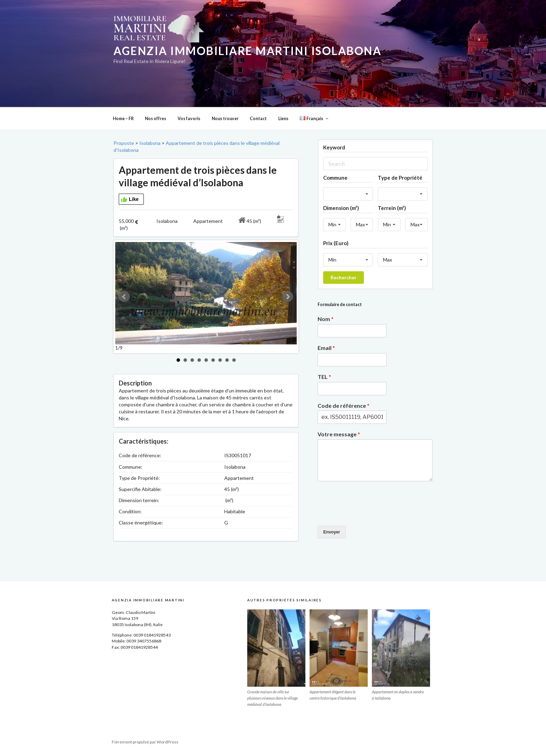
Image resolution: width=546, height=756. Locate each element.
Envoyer (331, 532)
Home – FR (123, 119)
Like (130, 200)
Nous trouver (225, 119)
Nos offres (155, 119)
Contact (258, 119)
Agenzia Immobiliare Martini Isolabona (247, 51)
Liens (283, 119)
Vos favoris (189, 119)
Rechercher (344, 277)
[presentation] (370, 514)
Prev (124, 297)
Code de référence (344, 406)
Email (326, 348)
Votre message (339, 434)
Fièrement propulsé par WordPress (145, 742)
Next (288, 297)
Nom (326, 319)
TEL (324, 377)
